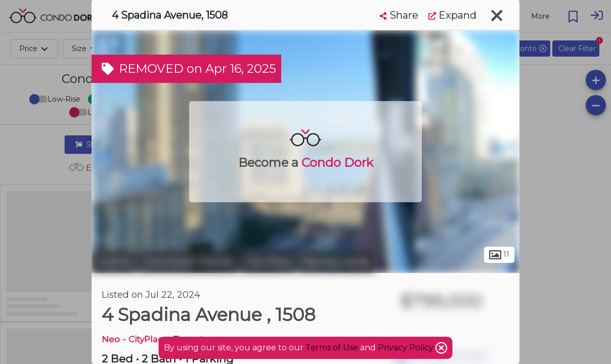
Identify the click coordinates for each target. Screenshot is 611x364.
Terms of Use (332, 348)
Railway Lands (336, 262)
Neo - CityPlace (135, 339)
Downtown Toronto (189, 262)
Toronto (114, 262)
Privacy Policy (407, 348)
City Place (268, 262)
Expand (452, 15)
